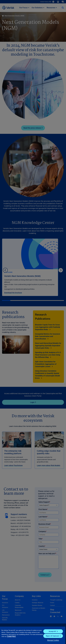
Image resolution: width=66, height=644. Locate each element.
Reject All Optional (52, 636)
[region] (33, 635)
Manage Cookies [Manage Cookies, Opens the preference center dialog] (53, 640)
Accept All (52, 631)
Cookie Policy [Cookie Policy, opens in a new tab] (11, 636)
